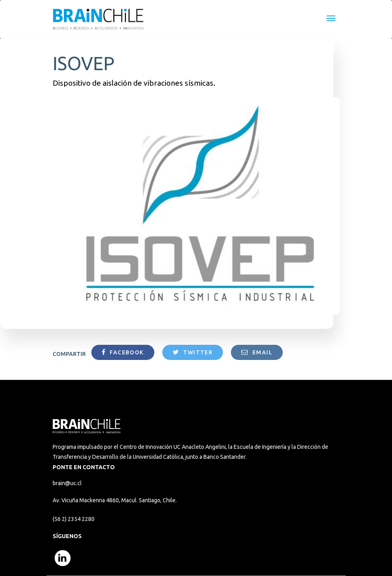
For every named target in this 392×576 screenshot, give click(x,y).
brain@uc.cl (67, 483)
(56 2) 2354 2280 (74, 519)
